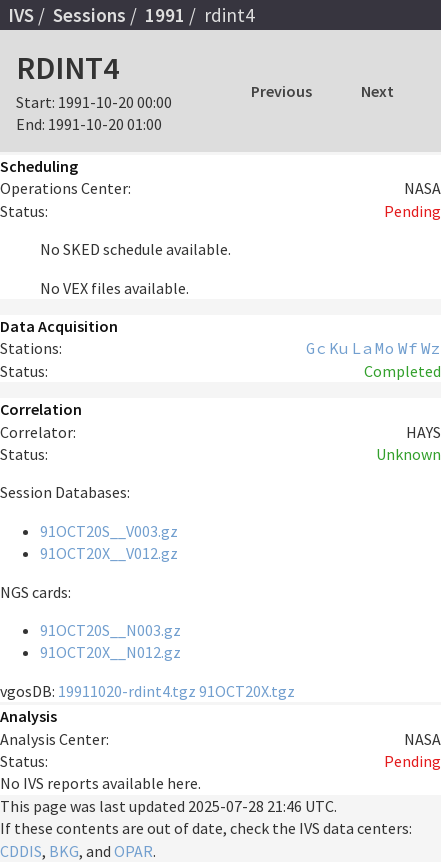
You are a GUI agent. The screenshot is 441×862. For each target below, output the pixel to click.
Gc (316, 348)
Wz (431, 348)
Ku (339, 348)
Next (377, 91)
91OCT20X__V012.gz (109, 553)
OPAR (133, 851)
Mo (385, 348)
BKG (64, 851)
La (362, 348)
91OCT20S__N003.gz (110, 630)
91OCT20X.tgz (247, 691)
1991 (165, 15)
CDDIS (21, 851)
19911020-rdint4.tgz (127, 691)
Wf (408, 348)
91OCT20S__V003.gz (109, 531)
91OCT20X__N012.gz (110, 652)
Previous (281, 91)
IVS (21, 15)
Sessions (89, 15)
